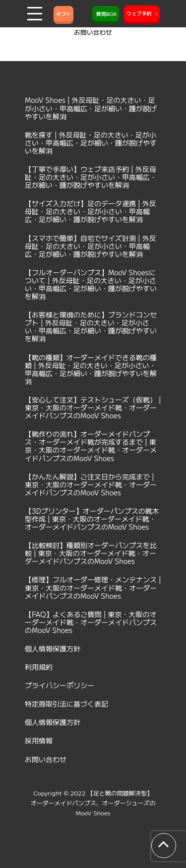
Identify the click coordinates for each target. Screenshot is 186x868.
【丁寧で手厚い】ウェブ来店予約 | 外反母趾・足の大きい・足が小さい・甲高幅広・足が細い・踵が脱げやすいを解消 (91, 177)
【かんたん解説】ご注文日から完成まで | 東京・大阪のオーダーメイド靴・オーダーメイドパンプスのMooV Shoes (91, 484)
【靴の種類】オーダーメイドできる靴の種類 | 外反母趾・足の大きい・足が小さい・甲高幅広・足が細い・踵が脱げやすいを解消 (91, 369)
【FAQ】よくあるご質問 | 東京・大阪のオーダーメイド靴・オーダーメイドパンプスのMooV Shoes (91, 622)
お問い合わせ (46, 759)
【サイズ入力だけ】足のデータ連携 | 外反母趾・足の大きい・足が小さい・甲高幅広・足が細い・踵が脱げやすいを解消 (91, 211)
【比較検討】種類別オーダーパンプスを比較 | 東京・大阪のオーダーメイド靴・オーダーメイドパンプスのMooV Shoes (91, 553)
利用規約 (39, 667)
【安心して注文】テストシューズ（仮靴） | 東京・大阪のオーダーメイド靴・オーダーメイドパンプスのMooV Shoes (93, 407)
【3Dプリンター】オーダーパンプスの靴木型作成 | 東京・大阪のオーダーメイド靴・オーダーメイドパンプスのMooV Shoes (92, 519)
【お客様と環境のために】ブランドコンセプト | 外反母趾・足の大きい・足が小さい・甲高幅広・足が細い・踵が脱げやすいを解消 (91, 326)
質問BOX (106, 14)
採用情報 (39, 740)
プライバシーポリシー (60, 685)
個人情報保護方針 (53, 648)
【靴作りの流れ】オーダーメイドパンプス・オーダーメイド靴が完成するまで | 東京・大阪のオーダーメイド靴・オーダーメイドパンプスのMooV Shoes (91, 446)
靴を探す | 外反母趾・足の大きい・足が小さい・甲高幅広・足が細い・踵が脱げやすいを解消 (91, 143)
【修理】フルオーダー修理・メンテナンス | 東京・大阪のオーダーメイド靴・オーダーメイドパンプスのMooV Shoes (93, 587)
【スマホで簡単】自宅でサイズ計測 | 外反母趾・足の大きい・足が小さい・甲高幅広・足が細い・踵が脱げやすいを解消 (91, 246)
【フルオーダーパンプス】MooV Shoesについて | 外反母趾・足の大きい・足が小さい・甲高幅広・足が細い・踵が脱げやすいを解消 (91, 284)
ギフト (63, 14)
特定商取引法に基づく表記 (66, 704)
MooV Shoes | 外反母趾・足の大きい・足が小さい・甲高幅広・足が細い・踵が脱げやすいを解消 (91, 108)
